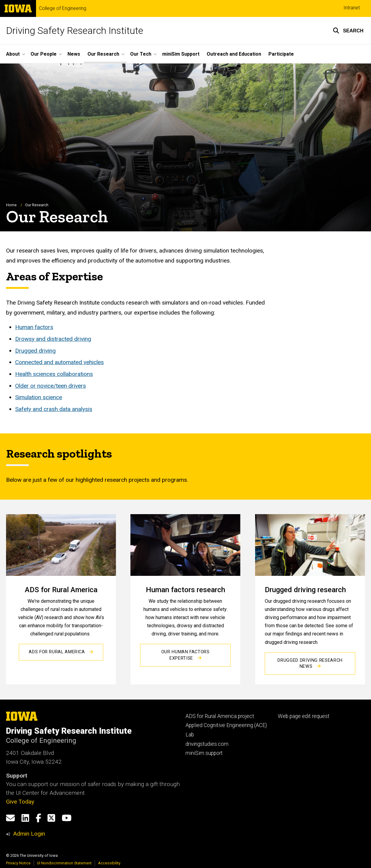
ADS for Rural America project (220, 716)
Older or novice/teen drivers (51, 386)
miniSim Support (181, 54)
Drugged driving (35, 351)
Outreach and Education (234, 54)
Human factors (34, 327)
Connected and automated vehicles (59, 362)
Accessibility (109, 863)
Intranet (352, 8)
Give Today (20, 802)
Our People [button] (44, 54)
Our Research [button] (103, 54)
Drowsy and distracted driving (53, 339)
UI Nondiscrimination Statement (64, 863)
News (74, 54)
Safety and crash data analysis (54, 409)
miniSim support (204, 753)
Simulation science (39, 398)
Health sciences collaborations (54, 374)
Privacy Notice (18, 863)
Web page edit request (304, 716)
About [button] (13, 54)
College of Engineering (63, 8)
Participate (281, 54)
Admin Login (29, 834)
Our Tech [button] (141, 54)
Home (11, 205)
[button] (348, 31)
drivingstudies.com (207, 744)
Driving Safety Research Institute (75, 31)
